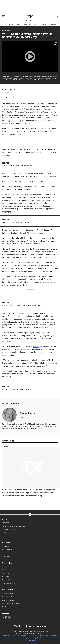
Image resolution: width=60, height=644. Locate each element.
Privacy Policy (25, 636)
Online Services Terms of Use (12, 636)
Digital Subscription (8, 594)
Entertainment (27, 24)
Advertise (5, 553)
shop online (30, 252)
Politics (4, 24)
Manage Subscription (8, 597)
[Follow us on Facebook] (6, 617)
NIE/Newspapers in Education (11, 607)
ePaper (4, 567)
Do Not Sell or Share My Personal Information (43, 636)
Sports (19, 24)
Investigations (52, 24)
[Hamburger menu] (3, 16)
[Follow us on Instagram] (9, 617)
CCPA (41, 638)
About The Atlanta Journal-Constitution (13, 526)
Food (35, 24)
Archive (4, 536)
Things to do (43, 24)
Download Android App (9, 583)
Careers (5, 533)
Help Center (6, 523)
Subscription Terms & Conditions (12, 604)
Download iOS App (8, 580)
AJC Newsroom (7, 556)
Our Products (8, 563)
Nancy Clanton (10, 89)
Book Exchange (16, 189)
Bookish (36, 346)
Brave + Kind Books (27, 313)
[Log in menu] (57, 16)
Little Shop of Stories (26, 263)
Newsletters (6, 570)
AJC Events (6, 577)
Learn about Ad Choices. (30, 640)
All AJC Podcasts (7, 573)
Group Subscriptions (8, 600)
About (5, 519)
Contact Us (7, 543)
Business (11, 24)
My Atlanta (6, 31)
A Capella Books (31, 249)
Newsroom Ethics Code (9, 529)
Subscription (8, 590)
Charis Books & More (31, 187)
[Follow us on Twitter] (3, 617)
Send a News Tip (7, 550)
